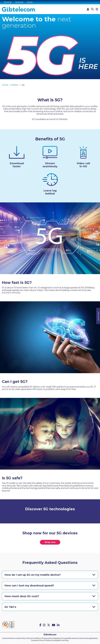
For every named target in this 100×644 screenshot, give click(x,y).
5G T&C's (10, 607)
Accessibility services (70, 638)
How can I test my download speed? (29, 586)
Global (30, 2)
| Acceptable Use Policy (60, 640)
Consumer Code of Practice (41, 640)
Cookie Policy (21, 638)
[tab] (50, 575)
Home (5, 85)
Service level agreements (88, 638)
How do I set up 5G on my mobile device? (33, 575)
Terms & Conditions (34, 638)
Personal (8, 2)
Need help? (98, 303)
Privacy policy (47, 638)
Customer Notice (8, 638)
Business (19, 2)
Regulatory (57, 638)
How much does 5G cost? (22, 596)
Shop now (50, 542)
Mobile (15, 85)
